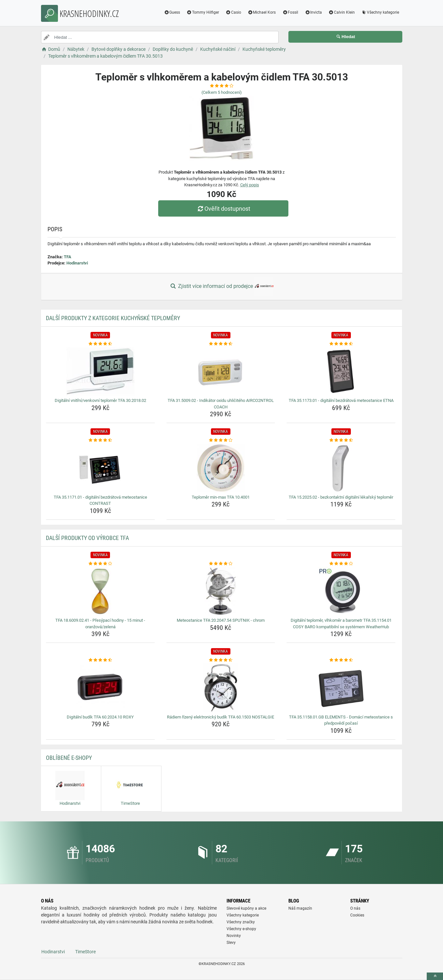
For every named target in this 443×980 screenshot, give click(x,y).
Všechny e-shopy (241, 929)
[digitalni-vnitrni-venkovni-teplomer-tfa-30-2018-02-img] (100, 371)
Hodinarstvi (77, 263)
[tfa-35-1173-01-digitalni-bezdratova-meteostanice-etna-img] (341, 371)
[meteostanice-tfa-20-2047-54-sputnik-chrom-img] (221, 591)
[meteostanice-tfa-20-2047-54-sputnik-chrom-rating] (221, 564)
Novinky (234, 936)
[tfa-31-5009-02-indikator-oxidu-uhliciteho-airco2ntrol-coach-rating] (221, 344)
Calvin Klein (342, 12)
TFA (68, 257)
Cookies (357, 915)
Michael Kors (262, 12)
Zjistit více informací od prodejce (221, 287)
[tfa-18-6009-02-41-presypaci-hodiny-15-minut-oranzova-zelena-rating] (100, 564)
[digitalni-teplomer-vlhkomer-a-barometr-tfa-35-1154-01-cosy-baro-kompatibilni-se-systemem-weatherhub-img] (341, 591)
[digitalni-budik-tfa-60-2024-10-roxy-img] (100, 688)
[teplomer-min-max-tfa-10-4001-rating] (221, 440)
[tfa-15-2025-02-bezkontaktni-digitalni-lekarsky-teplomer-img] (341, 468)
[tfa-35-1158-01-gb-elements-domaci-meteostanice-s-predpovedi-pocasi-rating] (341, 660)
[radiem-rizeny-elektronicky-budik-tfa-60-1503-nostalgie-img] (221, 688)
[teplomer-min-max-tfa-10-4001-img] (221, 468)
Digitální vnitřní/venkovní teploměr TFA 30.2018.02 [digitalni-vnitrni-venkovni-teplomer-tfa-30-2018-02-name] (100, 400)
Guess (172, 12)
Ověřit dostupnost (223, 209)
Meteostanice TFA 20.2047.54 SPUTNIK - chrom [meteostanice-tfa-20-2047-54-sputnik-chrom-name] (221, 620)
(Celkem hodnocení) (222, 92)
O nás (355, 908)
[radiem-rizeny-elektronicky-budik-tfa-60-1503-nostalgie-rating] (221, 660)
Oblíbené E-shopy (69, 758)
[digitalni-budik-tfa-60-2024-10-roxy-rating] (100, 660)
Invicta (313, 12)
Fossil (290, 12)
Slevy (231, 943)
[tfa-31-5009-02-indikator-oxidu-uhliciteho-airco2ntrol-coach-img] (221, 371)
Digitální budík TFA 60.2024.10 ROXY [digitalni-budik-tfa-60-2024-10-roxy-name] (100, 717)
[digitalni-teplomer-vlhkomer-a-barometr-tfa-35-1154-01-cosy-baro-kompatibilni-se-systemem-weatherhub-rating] (341, 564)
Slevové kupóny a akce (246, 908)
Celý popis (250, 185)
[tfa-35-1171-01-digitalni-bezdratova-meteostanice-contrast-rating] (100, 440)
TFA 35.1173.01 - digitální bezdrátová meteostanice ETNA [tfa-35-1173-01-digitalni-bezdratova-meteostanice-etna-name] (341, 400)
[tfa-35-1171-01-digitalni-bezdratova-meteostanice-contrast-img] (100, 468)
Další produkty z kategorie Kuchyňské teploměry (113, 318)
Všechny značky (241, 922)
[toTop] (435, 976)
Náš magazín (300, 908)
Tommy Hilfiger (203, 12)
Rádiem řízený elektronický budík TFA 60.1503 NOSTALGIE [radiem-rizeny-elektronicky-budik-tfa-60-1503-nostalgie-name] (221, 717)
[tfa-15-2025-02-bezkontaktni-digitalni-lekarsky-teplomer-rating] (341, 440)
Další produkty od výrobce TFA (87, 538)
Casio (233, 12)
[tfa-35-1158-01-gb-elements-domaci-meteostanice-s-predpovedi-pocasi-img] (341, 688)
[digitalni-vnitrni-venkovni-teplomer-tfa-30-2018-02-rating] (100, 344)
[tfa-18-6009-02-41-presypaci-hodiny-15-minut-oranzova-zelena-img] (100, 591)
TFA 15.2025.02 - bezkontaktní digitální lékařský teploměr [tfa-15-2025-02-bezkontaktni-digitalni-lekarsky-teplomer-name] (341, 497)
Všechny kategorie (380, 12)
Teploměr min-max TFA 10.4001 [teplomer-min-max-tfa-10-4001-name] (221, 497)
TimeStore (85, 952)
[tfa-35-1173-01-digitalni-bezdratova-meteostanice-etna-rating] (341, 344)
